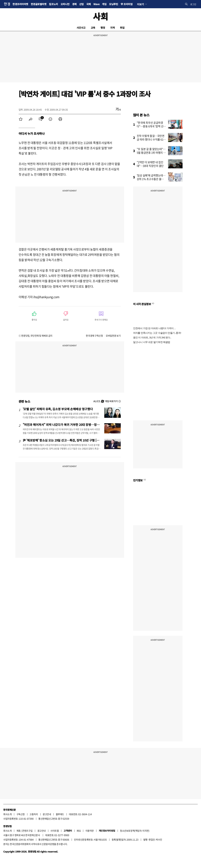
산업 (81, 4)
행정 (103, 28)
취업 (122, 28)
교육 (93, 28)
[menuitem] (21, 119)
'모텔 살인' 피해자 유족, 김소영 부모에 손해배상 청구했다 (58, 409)
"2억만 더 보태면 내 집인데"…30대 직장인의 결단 (150, 164)
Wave (96, 4)
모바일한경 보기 (113, 336)
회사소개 (7, 814)
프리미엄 (128, 4)
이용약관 (90, 831)
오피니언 (65, 4)
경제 (74, 4)
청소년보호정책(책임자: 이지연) (135, 831)
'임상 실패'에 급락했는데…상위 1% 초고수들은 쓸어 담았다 (151, 179)
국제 (89, 4)
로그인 (193, 4)
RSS (79, 831)
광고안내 (47, 814)
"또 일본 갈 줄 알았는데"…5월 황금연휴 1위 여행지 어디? (151, 153)
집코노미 (53, 4)
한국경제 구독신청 (94, 336)
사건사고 (81, 28)
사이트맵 (55, 831)
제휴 (19, 831)
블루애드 (60, 814)
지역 (112, 28)
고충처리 (34, 814)
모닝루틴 (114, 4)
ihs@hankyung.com (46, 297)
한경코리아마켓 (20, 4)
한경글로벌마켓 (39, 4)
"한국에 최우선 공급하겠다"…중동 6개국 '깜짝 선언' (150, 126)
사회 (100, 16)
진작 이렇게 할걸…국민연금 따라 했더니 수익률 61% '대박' (151, 139)
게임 (104, 4)
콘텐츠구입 (27, 831)
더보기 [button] (140, 4)
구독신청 (21, 814)
